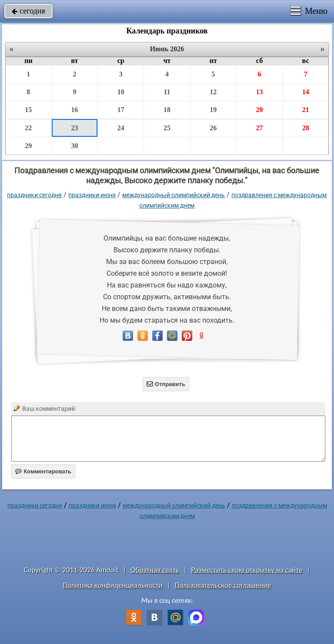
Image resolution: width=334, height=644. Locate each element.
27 (259, 128)
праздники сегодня (34, 195)
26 (213, 128)
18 (167, 110)
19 (213, 110)
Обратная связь (155, 570)
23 (74, 128)
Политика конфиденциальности (113, 585)
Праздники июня (92, 195)
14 (306, 92)
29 (28, 146)
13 (259, 92)
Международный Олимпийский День (174, 195)
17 (121, 110)
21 (306, 110)
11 (167, 92)
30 (74, 146)
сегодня (28, 11)
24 (121, 128)
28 (306, 128)
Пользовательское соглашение (223, 585)
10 (121, 92)
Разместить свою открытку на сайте (247, 570)
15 (28, 110)
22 (28, 128)
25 (167, 128)
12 (213, 92)
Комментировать (43, 471)
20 (259, 110)
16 (74, 110)
